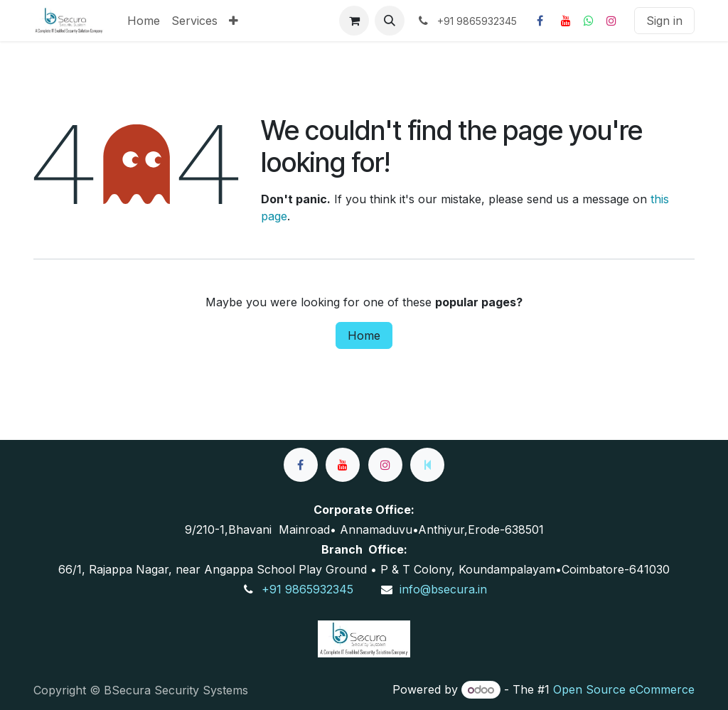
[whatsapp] (589, 21)
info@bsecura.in (443, 589)
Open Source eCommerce (624, 689)
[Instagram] (611, 21)
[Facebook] (540, 21)
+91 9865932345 (307, 589)
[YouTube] (566, 21)
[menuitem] (144, 21)
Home (364, 335)
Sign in (664, 21)
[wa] (427, 465)
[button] (390, 21)
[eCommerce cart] (354, 21)
